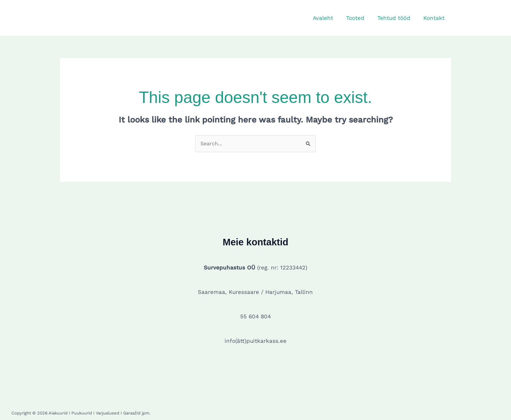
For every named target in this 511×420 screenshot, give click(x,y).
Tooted (360, 18)
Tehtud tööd (397, 18)
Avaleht (330, 18)
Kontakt (435, 18)
